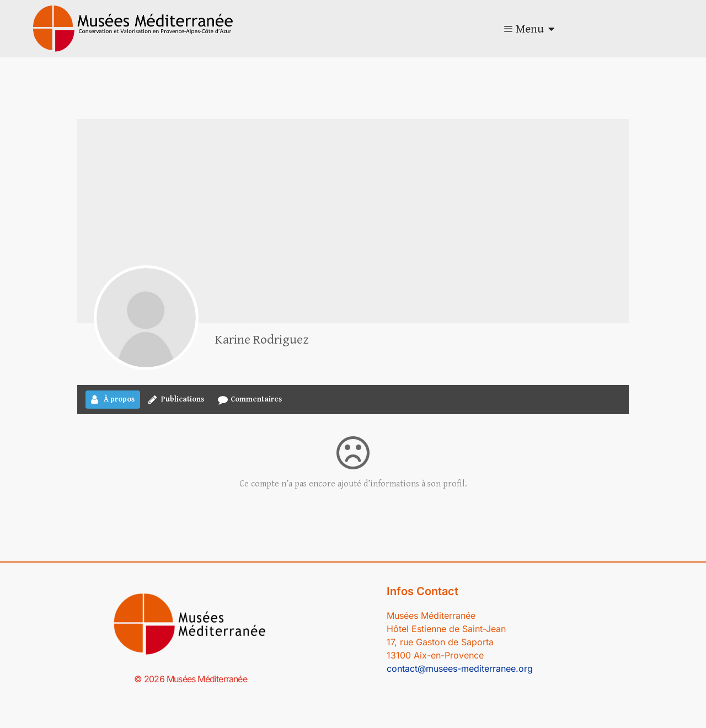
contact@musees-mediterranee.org (460, 668)
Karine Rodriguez (262, 340)
